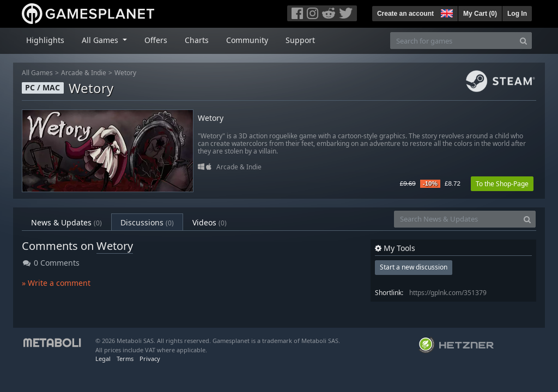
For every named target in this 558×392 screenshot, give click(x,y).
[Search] (523, 41)
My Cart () (480, 14)
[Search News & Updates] (457, 219)
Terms (125, 359)
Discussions (147, 222)
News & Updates (66, 222)
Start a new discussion (414, 267)
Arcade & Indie (84, 73)
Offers (156, 40)
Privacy (150, 359)
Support (300, 40)
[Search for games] (453, 41)
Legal (103, 359)
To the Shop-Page (502, 184)
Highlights (45, 40)
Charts (197, 40)
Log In (517, 14)
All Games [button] (101, 40)
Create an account (405, 14)
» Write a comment (56, 283)
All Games (37, 73)
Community (247, 40)
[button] (446, 12)
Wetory (125, 73)
